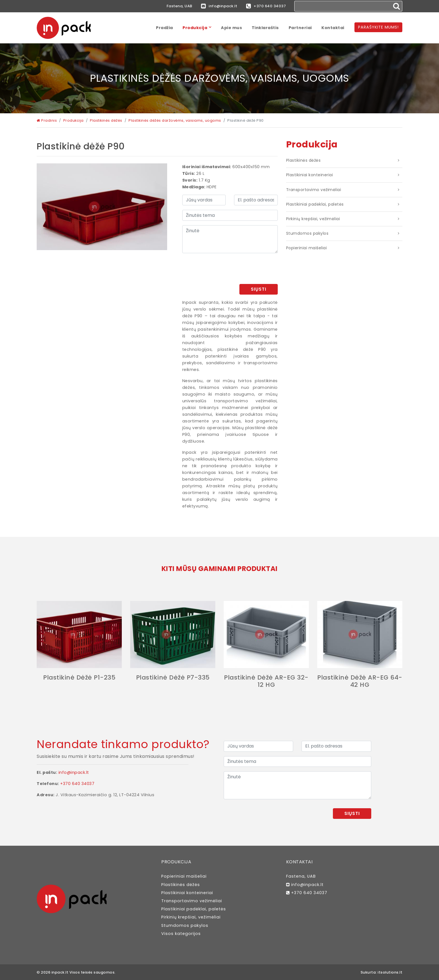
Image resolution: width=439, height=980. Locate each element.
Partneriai (300, 28)
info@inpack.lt (219, 6)
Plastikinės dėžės (303, 160)
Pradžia (164, 28)
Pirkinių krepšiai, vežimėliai (313, 219)
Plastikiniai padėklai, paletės (315, 204)
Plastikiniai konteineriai (310, 175)
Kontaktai (333, 28)
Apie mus (231, 28)
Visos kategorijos (181, 934)
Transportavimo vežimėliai (314, 190)
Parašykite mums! (378, 27)
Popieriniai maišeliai (307, 248)
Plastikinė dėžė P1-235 (79, 677)
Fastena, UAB (179, 6)
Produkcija (195, 28)
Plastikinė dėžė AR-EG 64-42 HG (360, 681)
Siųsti (259, 289)
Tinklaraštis (265, 28)
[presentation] (235, 269)
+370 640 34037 (266, 6)
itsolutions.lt (390, 972)
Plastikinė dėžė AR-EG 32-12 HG (266, 681)
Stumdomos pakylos (307, 233)
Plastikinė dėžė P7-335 (173, 677)
